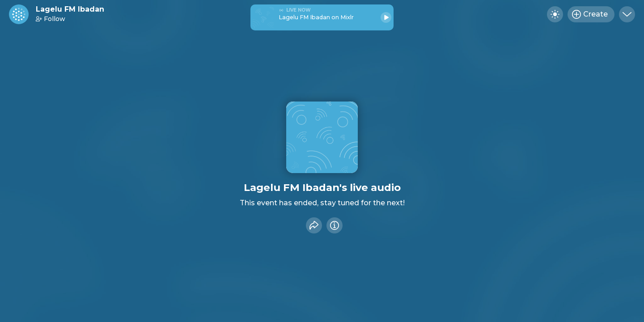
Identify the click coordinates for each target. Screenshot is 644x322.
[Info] (335, 225)
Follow (51, 19)
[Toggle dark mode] (555, 14)
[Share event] (314, 225)
